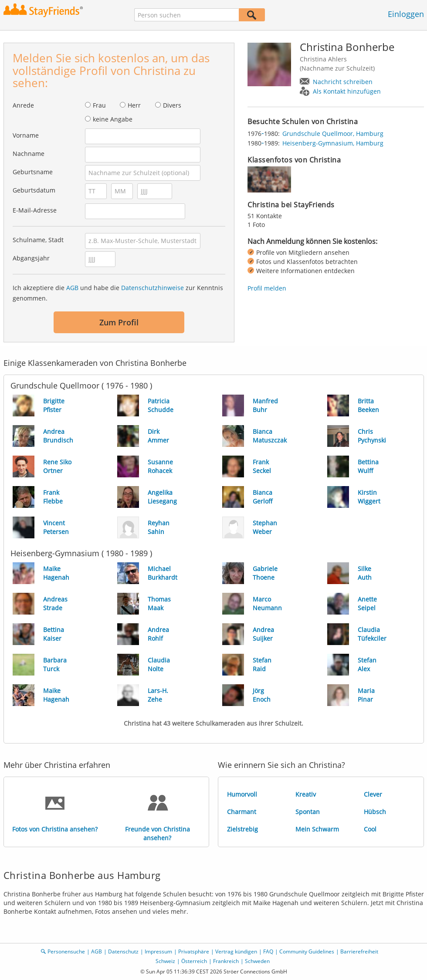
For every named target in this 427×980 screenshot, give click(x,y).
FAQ (268, 951)
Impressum (158, 951)
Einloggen (406, 14)
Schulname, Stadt (38, 240)
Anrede (23, 105)
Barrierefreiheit (359, 951)
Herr (134, 105)
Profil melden (267, 288)
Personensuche (66, 951)
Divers (172, 105)
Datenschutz (123, 951)
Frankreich (226, 961)
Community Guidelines (307, 951)
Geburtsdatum (34, 190)
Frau (99, 105)
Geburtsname (33, 172)
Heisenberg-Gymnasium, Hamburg (333, 143)
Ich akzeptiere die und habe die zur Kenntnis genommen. (118, 293)
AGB (72, 288)
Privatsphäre (194, 951)
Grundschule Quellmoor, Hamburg (333, 133)
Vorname (26, 135)
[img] (269, 179)
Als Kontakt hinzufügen (347, 91)
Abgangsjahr (31, 258)
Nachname (29, 154)
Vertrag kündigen (236, 951)
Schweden (257, 961)
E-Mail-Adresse (35, 210)
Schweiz (165, 961)
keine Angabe (113, 119)
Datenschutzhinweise (152, 288)
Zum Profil (119, 322)
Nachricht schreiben (343, 82)
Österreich (194, 961)
